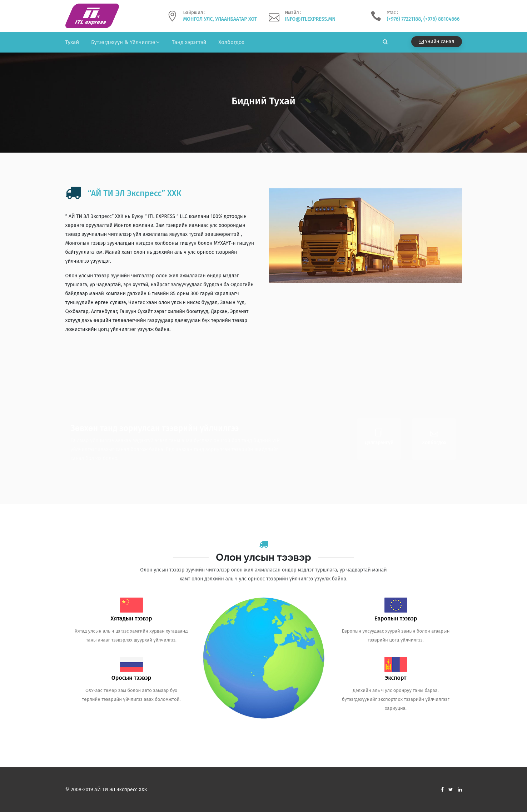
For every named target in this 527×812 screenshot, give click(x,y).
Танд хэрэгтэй (189, 42)
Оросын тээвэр (131, 678)
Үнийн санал (437, 42)
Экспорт (396, 678)
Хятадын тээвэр (131, 618)
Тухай (72, 42)
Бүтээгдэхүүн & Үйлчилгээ (123, 42)
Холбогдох (231, 42)
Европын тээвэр (396, 618)
